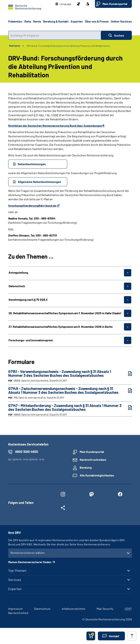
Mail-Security (105, 609)
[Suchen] (116, 35)
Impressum (15, 609)
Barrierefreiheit (18, 613)
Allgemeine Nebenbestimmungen (39, 182)
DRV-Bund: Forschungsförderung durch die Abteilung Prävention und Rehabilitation (68, 46)
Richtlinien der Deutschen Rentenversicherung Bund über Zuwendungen (55, 126)
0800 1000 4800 (27, 452)
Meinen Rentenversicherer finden (30, 562)
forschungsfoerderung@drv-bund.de (32, 205)
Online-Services (121, 21)
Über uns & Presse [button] (97, 21)
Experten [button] (77, 21)
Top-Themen (17, 570)
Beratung (86, 467)
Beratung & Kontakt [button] (56, 21)
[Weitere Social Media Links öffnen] (63, 508)
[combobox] (55, 35)
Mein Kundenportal (115, 4)
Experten (15, 589)
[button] (63, 4)
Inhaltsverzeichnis (74, 609)
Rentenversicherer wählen (28, 553)
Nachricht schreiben (93, 460)
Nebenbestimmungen (32, 164)
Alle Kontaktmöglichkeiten (97, 475)
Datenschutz (42, 609)
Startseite (15, 46)
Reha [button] (28, 21)
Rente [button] (37, 21)
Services (15, 580)
